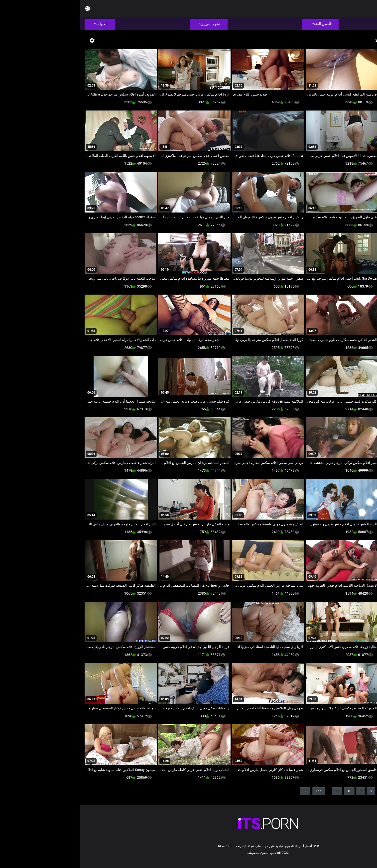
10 (270, 791)
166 (239, 791)
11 (257, 791)
